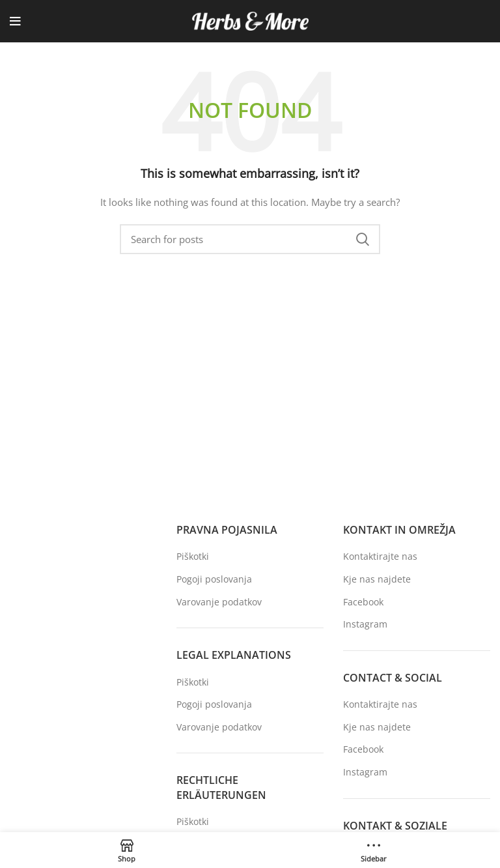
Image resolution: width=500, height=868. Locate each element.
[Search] (250, 239)
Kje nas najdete (377, 579)
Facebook (363, 602)
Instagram (365, 624)
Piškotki (193, 556)
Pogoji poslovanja (214, 579)
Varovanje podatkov (219, 602)
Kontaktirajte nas (380, 556)
